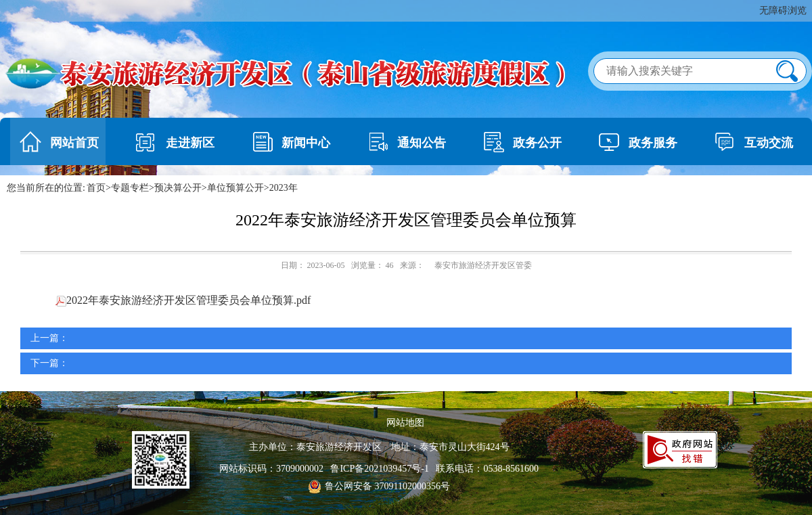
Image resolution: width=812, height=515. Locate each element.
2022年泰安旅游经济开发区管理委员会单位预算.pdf (183, 300)
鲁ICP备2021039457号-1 (382, 469)
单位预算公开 (235, 188)
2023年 (284, 188)
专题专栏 (130, 188)
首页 (96, 188)
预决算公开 (178, 188)
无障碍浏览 (783, 10)
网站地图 (405, 423)
